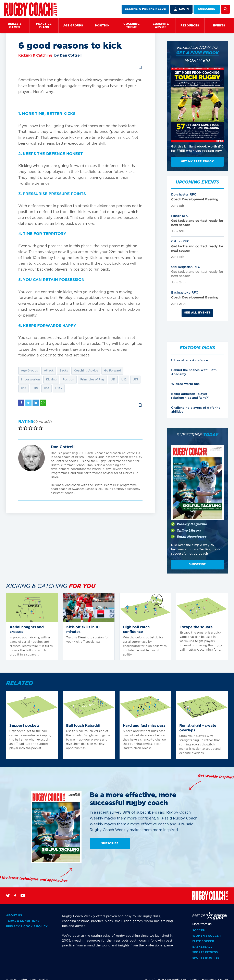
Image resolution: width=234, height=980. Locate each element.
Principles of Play (92, 380)
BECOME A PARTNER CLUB (145, 9)
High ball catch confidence (136, 630)
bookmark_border (140, 68)
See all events (197, 313)
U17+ (59, 389)
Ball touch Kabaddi (83, 726)
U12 (124, 380)
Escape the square (196, 627)
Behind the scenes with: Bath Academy (194, 372)
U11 (113, 380)
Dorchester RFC (184, 195)
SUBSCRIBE (207, 9)
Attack (49, 371)
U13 (135, 380)
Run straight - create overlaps (198, 728)
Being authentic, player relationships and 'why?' (190, 396)
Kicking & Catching (35, 56)
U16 (47, 389)
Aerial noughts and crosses (27, 630)
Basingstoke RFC (185, 293)
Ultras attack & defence (190, 360)
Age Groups (29, 371)
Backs (64, 371)
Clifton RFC (180, 241)
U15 (35, 389)
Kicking (51, 380)
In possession (30, 380)
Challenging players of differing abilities (196, 410)
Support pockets (24, 726)
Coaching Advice (86, 371)
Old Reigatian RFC (186, 267)
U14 (24, 389)
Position (68, 380)
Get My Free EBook (197, 162)
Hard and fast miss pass (144, 726)
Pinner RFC (180, 216)
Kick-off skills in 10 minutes (83, 630)
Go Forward (113, 371)
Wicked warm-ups (185, 384)
